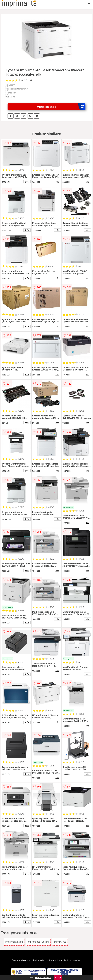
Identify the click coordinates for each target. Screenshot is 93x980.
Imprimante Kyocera (38, 942)
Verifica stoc (61, 107)
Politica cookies (72, 960)
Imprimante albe (14, 942)
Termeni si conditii (21, 960)
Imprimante (60, 942)
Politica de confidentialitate (47, 960)
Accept (58, 977)
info (27, 182)
